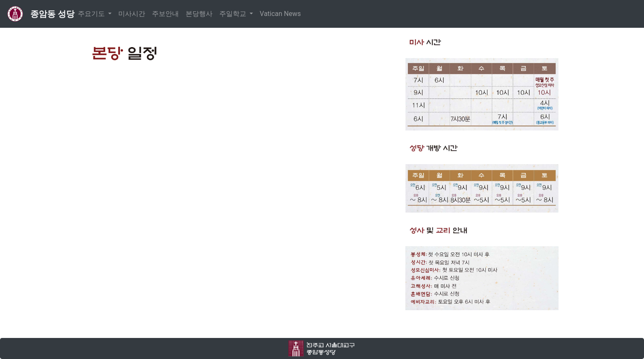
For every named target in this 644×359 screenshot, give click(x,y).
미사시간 (132, 14)
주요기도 (92, 14)
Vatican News (280, 14)
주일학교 (234, 14)
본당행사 (199, 14)
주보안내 (165, 14)
